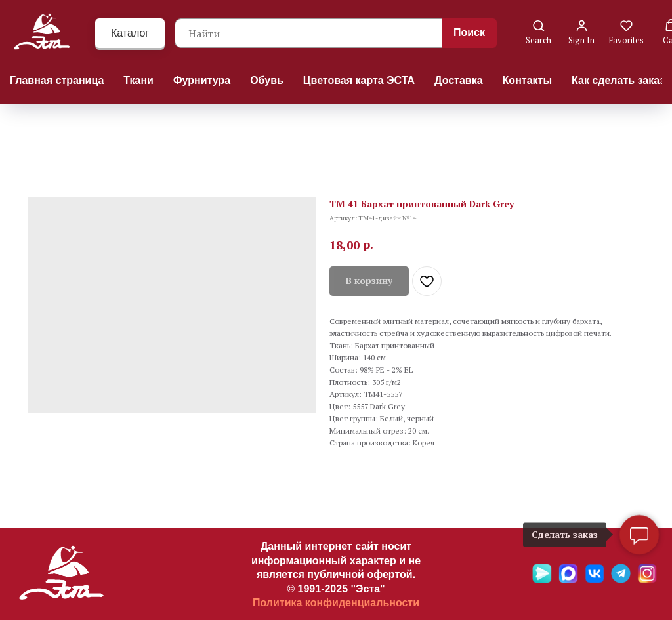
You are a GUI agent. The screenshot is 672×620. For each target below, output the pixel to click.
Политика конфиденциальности (336, 603)
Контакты (527, 80)
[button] (538, 32)
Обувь (267, 80)
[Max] (568, 580)
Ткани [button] (138, 80)
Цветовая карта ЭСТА (359, 80)
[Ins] (647, 580)
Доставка (459, 80)
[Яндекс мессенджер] (542, 580)
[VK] (595, 580)
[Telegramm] (621, 580)
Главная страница (57, 80)
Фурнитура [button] (202, 80)
